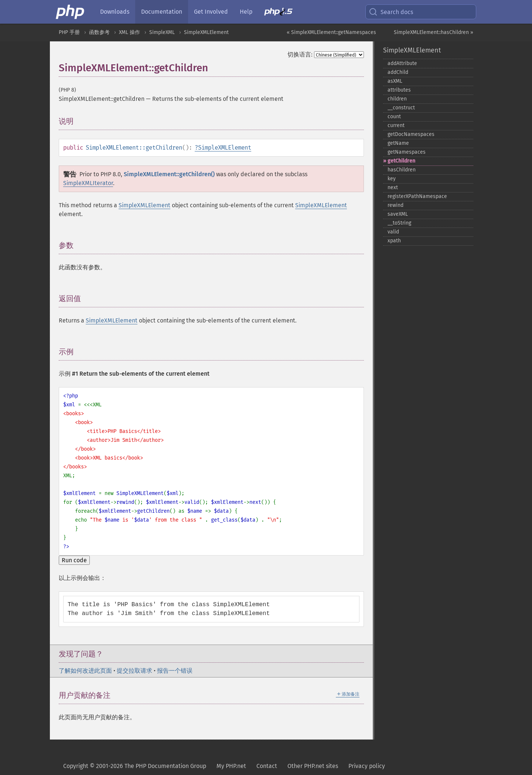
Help (246, 12)
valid (393, 232)
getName (398, 143)
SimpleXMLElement (206, 32)
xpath (394, 241)
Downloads (115, 12)
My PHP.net (231, 766)
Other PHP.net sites (313, 766)
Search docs (391, 12)
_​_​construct (401, 108)
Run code (74, 560)
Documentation (162, 12)
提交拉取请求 (134, 671)
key (392, 179)
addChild (398, 72)
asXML (395, 81)
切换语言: (300, 54)
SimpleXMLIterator (88, 183)
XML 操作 (129, 32)
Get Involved (211, 12)
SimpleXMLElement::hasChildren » (434, 32)
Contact (267, 766)
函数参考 (99, 32)
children (397, 99)
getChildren (401, 161)
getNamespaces (407, 152)
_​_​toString (399, 223)
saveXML (398, 214)
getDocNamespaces (411, 134)
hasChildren (402, 170)
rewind (395, 205)
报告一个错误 (175, 671)
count (394, 117)
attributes (399, 90)
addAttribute (402, 63)
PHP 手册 (69, 32)
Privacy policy (367, 766)
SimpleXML (162, 32)
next (393, 187)
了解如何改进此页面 (85, 671)
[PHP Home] (71, 12)
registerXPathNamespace (417, 196)
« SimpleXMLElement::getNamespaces (331, 32)
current (396, 125)
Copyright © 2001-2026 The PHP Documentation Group (135, 766)
